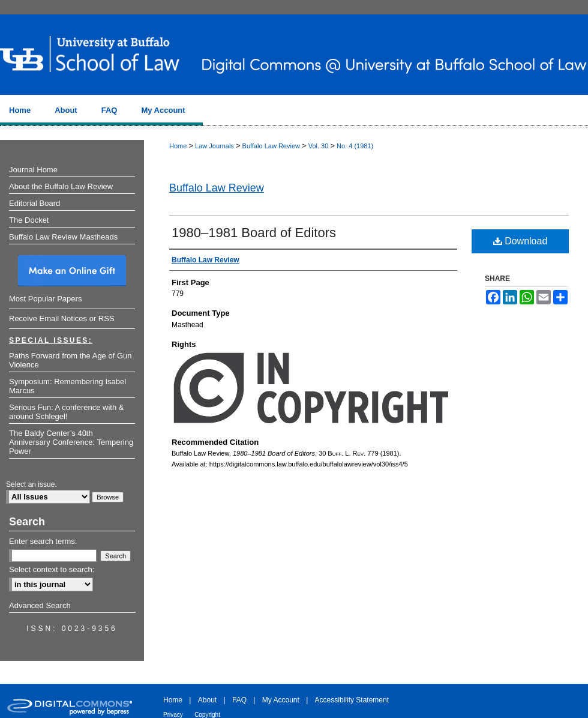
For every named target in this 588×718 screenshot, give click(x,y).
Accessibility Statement (352, 700)
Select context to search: (52, 569)
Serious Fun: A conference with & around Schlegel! (67, 412)
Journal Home (33, 170)
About (207, 700)
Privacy (173, 715)
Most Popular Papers (45, 299)
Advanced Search (40, 605)
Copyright (207, 715)
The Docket (29, 220)
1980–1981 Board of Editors (254, 233)
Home (178, 146)
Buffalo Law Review (271, 146)
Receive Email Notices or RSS (62, 318)
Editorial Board (34, 203)
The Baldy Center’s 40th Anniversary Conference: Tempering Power (71, 442)
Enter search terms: (43, 541)
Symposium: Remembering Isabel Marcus (67, 386)
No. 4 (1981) (355, 146)
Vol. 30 (319, 146)
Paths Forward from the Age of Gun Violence (70, 360)
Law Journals (214, 146)
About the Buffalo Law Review (61, 186)
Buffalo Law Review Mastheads (63, 237)
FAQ (239, 700)
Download (520, 241)
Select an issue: (31, 484)
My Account (281, 700)
